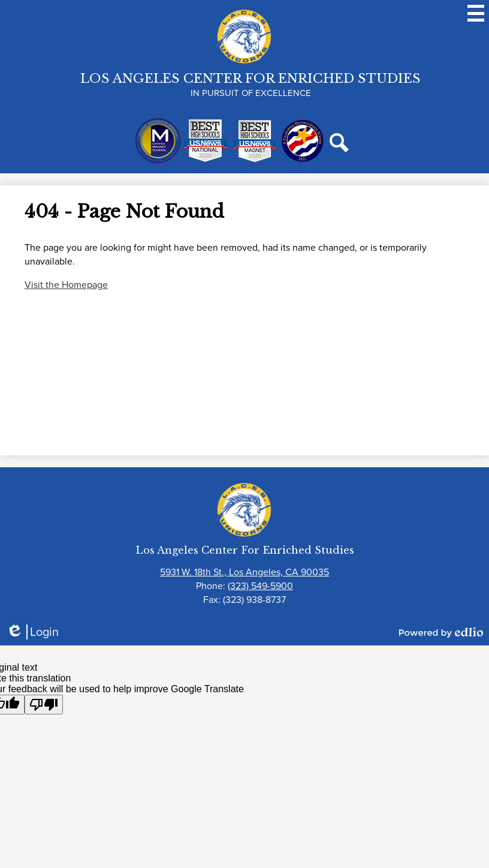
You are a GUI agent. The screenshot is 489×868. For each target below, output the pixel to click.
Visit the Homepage (66, 285)
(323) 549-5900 (260, 586)
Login (32, 632)
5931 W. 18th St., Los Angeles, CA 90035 (244, 572)
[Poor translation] (44, 705)
